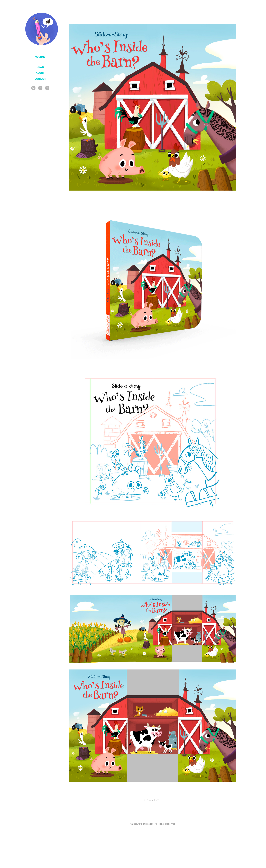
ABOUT (40, 73)
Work (40, 57)
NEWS (40, 67)
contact (40, 79)
